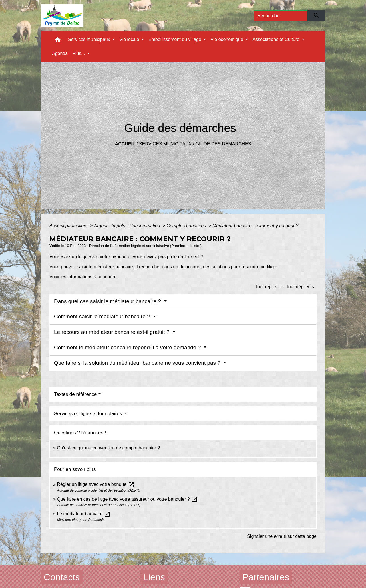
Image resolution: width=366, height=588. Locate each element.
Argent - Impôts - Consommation (128, 226)
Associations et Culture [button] (277, 39)
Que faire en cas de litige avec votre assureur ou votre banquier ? (127, 499)
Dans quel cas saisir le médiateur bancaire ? (108, 301)
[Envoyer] (316, 16)
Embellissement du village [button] (175, 39)
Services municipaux (165, 144)
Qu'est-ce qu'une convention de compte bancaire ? (108, 448)
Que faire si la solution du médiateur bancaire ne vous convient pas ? (138, 363)
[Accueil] (62, 16)
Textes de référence (75, 394)
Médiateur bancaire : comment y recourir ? (255, 226)
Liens (154, 577)
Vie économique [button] (227, 39)
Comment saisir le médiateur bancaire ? (103, 316)
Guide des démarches (223, 144)
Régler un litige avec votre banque (96, 484)
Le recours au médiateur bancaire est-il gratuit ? (113, 332)
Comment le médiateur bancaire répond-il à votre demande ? (128, 347)
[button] (58, 41)
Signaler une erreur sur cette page (282, 536)
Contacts (62, 577)
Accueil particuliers (69, 226)
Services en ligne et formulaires (89, 414)
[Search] (281, 16)
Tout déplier (301, 287)
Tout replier (270, 287)
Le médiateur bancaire (84, 514)
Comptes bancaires (187, 226)
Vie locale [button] (130, 39)
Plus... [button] (79, 53)
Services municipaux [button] (90, 39)
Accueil (125, 144)
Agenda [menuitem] (60, 53)
